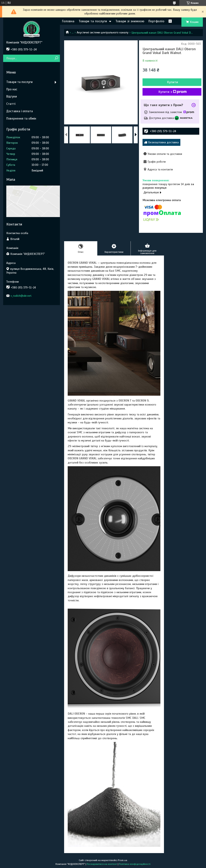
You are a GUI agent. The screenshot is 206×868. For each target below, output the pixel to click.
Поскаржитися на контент (102, 864)
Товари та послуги (93, 21)
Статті (11, 104)
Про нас (12, 89)
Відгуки (12, 96)
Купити (173, 82)
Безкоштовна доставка (163, 142)
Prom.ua (123, 860)
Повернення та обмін (21, 119)
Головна (68, 21)
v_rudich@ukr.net (21, 296)
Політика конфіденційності (135, 864)
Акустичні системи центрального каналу (103, 32)
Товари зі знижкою (130, 21)
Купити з (173, 92)
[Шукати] (56, 58)
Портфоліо (156, 21)
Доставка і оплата (20, 111)
